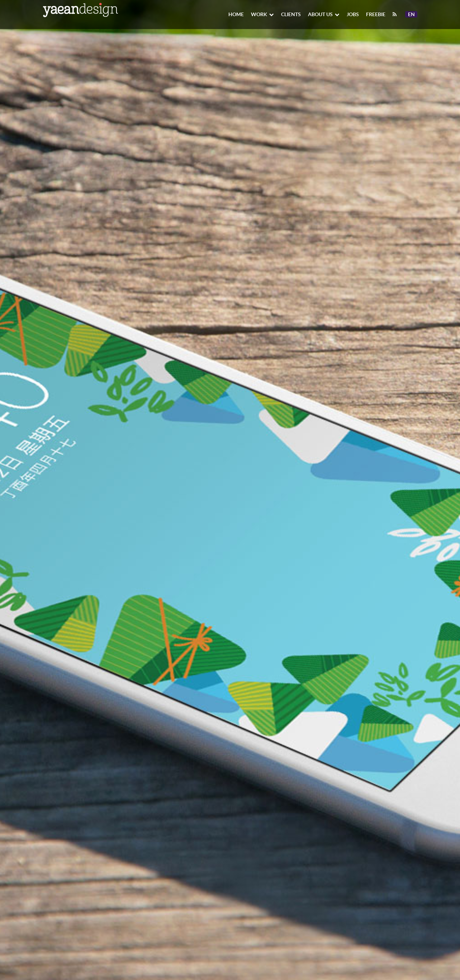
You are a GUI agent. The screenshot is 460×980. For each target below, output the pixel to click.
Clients (291, 14)
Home (236, 14)
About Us (324, 14)
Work (262, 14)
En (412, 14)
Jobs (353, 14)
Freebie (376, 14)
